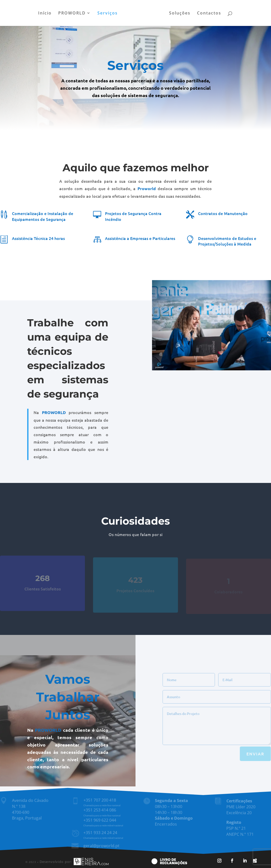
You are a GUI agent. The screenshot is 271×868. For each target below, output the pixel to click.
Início (45, 13)
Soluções (180, 13)
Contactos (209, 13)
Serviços (108, 13)
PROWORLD (72, 13)
